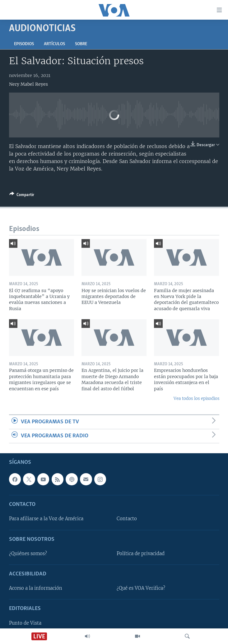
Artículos (54, 44)
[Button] (22, 196)
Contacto (127, 519)
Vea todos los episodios (196, 399)
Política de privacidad (141, 554)
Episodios (24, 44)
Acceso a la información (36, 589)
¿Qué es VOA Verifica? (141, 589)
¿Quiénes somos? (28, 554)
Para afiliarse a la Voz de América (46, 519)
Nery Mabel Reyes (28, 84)
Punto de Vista (25, 623)
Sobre (81, 44)
